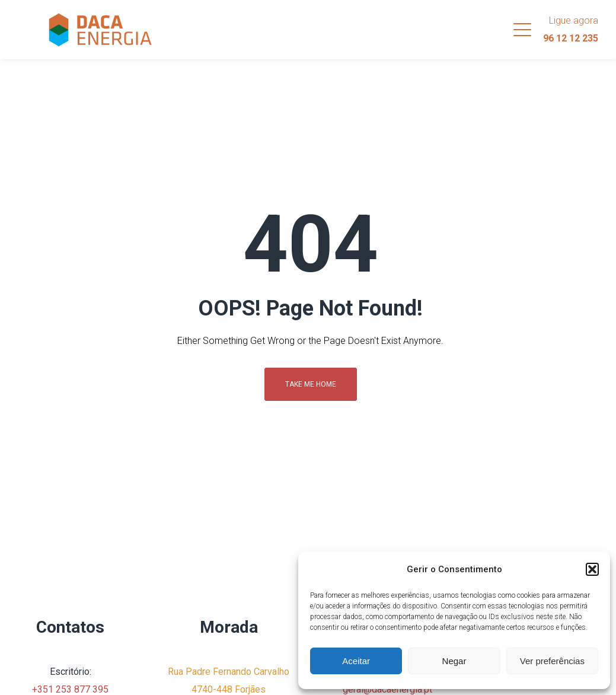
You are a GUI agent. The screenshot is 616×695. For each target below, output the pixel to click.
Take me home (311, 384)
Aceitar (356, 661)
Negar (454, 661)
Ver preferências (552, 661)
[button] (592, 569)
